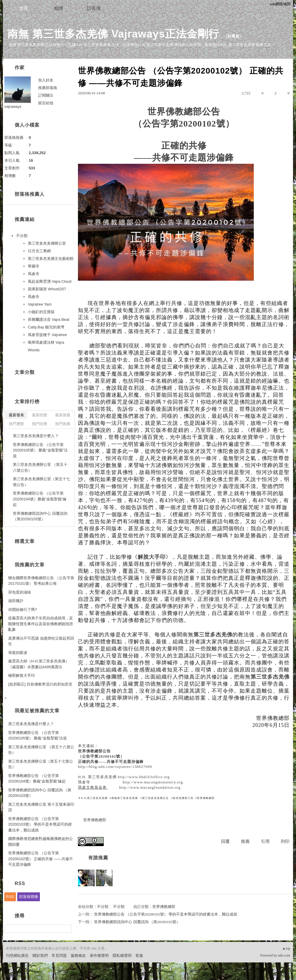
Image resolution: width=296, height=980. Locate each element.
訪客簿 (94, 8)
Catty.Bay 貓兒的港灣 (46, 327)
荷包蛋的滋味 (20, 592)
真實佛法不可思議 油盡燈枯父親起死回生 (41, 641)
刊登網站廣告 (17, 956)
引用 (265, 841)
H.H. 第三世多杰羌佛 (97, 777)
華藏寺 (34, 266)
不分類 (103, 907)
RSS (10, 897)
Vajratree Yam (40, 304)
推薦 (245, 841)
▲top (286, 948)
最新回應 (40, 415)
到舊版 (234, 36)
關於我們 (40, 956)
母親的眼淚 (18, 653)
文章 (23, 8)
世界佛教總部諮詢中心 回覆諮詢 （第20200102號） (137, 922)
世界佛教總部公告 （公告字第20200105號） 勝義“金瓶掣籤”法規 (40, 450)
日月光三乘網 (39, 251)
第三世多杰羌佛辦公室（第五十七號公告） (41, 482)
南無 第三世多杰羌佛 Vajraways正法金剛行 (113, 34)
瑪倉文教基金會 (93, 787)
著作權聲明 (99, 956)
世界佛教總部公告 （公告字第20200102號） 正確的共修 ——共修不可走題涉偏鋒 (41, 859)
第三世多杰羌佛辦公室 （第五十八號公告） (40, 467)
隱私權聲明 (122, 956)
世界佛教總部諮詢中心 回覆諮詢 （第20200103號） (40, 516)
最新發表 (16, 415)
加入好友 (46, 80)
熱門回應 (40, 424)
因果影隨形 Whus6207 (47, 289)
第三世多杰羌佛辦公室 (47, 243)
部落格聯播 (29, 897)
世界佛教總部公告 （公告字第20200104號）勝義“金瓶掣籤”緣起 (40, 499)
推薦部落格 (48, 88)
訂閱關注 (46, 95)
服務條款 (78, 956)
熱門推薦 (63, 424)
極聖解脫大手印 (22, 675)
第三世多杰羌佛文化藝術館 (51, 259)
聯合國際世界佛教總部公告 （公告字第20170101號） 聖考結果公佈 (41, 581)
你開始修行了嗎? (23, 610)
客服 (139, 956)
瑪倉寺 (84, 782)
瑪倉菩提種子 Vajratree (47, 335)
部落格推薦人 (30, 194)
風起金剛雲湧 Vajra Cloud (50, 281)
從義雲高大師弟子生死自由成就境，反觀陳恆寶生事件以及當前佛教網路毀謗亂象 (41, 624)
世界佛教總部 (95, 820)
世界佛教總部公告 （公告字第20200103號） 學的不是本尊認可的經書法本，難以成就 (166, 914)
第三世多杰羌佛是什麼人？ (36, 436)
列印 (285, 841)
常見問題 (59, 956)
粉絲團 (12, 975)
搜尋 (67, 929)
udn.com (284, 955)
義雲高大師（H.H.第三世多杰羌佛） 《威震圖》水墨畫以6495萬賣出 (39, 664)
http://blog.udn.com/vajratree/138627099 (115, 767)
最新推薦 (63, 415)
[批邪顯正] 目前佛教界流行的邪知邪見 (40, 684)
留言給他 (46, 103)
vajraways (13, 106)
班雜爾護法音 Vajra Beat (49, 319)
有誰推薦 (98, 858)
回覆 (225, 841)
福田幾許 (16, 601)
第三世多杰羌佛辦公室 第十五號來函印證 (41, 807)
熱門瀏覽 (16, 424)
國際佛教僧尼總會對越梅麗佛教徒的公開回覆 (41, 842)
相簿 (59, 8)
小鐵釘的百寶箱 (41, 312)
